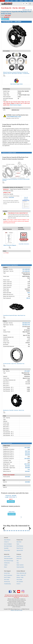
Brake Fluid (12, 527)
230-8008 (27, 482)
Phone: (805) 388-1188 (21, 605)
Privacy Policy (7, 582)
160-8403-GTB (26, 323)
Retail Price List (20, 580)
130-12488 (27, 447)
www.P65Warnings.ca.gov (14, 117)
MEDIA (21, 1)
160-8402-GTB (26, 325)
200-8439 (27, 453)
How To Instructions (8, 607)
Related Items (4, 19)
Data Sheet (19, 574)
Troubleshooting (7, 616)
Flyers (18, 576)
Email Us (18, 616)
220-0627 (27, 471)
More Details (11, 507)
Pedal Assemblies (20, 599)
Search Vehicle (7, 588)
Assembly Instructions (24, 244)
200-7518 (27, 451)
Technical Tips (7, 613)
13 (25, 562)
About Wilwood (7, 572)
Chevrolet (11, 197)
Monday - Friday (20, 609)
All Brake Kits (7, 595)
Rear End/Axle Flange (9, 592)
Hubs (18, 595)
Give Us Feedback (8, 576)
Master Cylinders (20, 597)
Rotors (5, 599)
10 (20, 562)
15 (29, 562)
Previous (4, 550)
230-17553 (27, 464)
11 (22, 562)
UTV (12, 1)
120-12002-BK (26, 271)
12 (24, 562)
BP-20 (28, 298)
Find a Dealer (19, 611)
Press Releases (20, 578)
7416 (29, 293)
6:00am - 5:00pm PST (21, 607)
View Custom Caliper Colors (16, 84)
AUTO (2, 1)
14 (27, 562)
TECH (26, 1)
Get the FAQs (7, 605)
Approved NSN (20, 582)
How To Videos (7, 609)
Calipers (6, 597)
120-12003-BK (26, 269)
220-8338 (27, 477)
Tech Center (7, 611)
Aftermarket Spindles (8, 590)
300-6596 (27, 466)
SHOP (31, 1)
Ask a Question (20, 613)
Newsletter (6, 580)
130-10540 (27, 459)
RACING (7, 1)
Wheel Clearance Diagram (16, 105)
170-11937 (27, 371)
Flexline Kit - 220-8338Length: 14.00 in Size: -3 (11, 502)
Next (29, 550)
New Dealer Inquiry (8, 578)
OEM (16, 1)
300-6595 (27, 468)
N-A (29, 449)
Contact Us (6, 574)
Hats (18, 592)
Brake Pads (19, 590)
